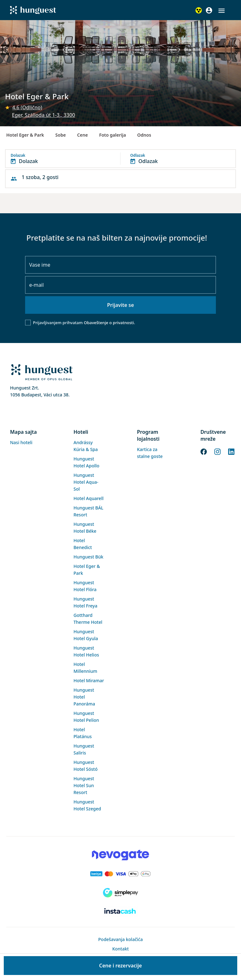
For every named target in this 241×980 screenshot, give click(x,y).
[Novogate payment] (120, 855)
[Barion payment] (120, 874)
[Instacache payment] (120, 912)
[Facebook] (204, 451)
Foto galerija (112, 135)
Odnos (144, 135)
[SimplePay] (120, 893)
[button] (222, 11)
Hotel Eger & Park (25, 135)
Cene (83, 135)
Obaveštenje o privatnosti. (109, 323)
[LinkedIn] (231, 451)
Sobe (60, 135)
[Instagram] (217, 451)
